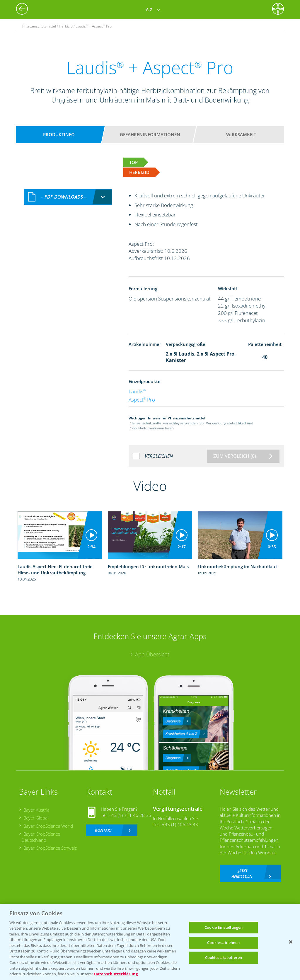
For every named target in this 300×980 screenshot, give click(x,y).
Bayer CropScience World (48, 826)
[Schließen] (291, 942)
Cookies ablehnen (223, 943)
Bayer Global (36, 818)
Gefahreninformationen (150, 134)
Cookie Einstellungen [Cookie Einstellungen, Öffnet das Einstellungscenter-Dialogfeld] (224, 927)
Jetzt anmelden (242, 873)
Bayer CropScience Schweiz (50, 848)
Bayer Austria (36, 810)
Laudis (137, 391)
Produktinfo (59, 134)
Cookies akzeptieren (224, 957)
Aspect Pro (142, 400)
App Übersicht (152, 654)
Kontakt (103, 830)
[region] (150, 942)
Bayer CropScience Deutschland (41, 837)
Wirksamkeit (241, 134)
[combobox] (68, 197)
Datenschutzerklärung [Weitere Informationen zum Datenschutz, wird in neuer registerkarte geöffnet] (116, 974)
